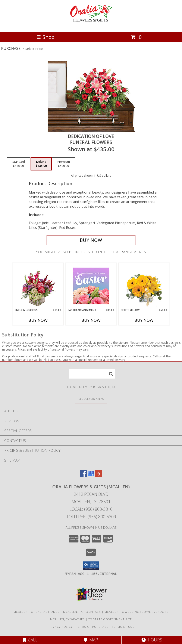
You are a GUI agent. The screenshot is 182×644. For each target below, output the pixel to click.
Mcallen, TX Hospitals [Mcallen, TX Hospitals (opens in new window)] (82, 612)
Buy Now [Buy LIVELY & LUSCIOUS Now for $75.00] (38, 320)
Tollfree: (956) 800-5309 (91, 517)
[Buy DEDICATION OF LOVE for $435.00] (91, 240)
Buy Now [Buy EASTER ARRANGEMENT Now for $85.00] (91, 320)
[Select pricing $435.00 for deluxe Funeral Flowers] (41, 164)
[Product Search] (92, 374)
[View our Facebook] (83, 476)
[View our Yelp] (99, 476)
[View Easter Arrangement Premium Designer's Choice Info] (91, 286)
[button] (91, 566)
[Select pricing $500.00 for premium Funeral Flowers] (64, 164)
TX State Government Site (110, 619)
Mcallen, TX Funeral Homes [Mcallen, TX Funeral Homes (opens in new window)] (37, 612)
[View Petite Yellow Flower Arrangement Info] (144, 286)
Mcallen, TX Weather (68, 619)
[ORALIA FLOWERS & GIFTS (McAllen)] (91, 26)
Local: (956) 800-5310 (91, 509)
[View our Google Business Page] (91, 476)
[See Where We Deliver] (91, 399)
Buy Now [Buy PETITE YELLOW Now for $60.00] (144, 320)
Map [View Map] (91, 640)
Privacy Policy (60, 627)
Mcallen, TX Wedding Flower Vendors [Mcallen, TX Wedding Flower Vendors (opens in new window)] (136, 612)
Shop (45, 37)
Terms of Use (123, 627)
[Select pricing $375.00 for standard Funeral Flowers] (19, 164)
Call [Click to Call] (30, 640)
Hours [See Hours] (152, 640)
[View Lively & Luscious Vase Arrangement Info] (38, 286)
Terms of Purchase (92, 627)
